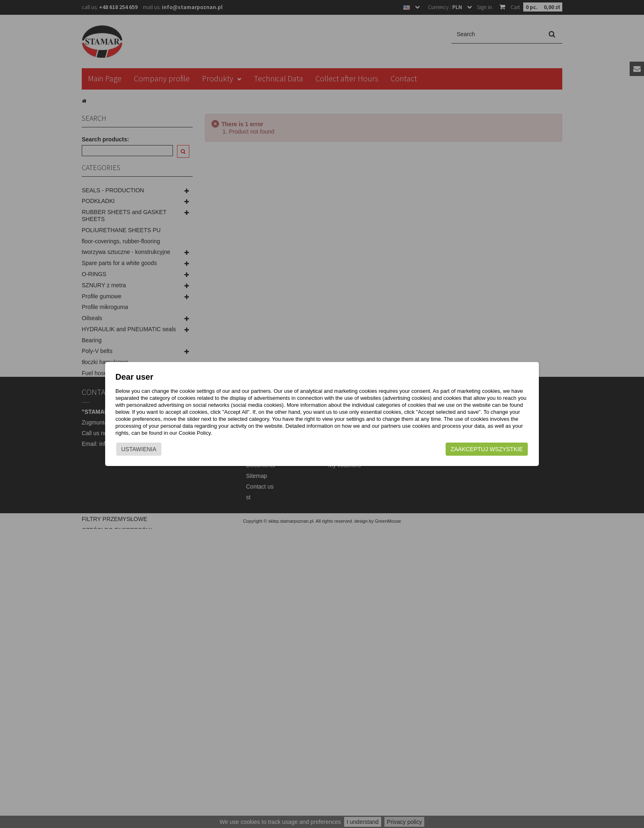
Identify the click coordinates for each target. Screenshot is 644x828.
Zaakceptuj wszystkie (470, 451)
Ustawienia (155, 451)
